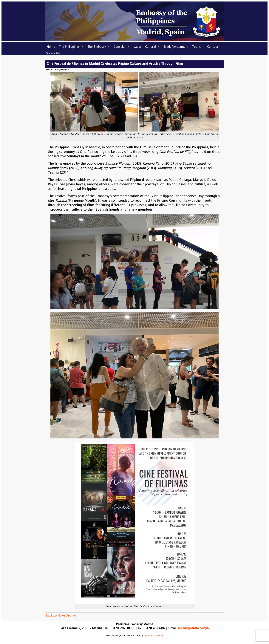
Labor (137, 47)
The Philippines (71, 47)
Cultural (153, 47)
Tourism (198, 47)
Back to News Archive (61, 615)
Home (51, 47)
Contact (213, 47)
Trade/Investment (176, 47)
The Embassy (99, 47)
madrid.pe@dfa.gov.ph (193, 628)
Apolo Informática (153, 635)
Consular (122, 47)
